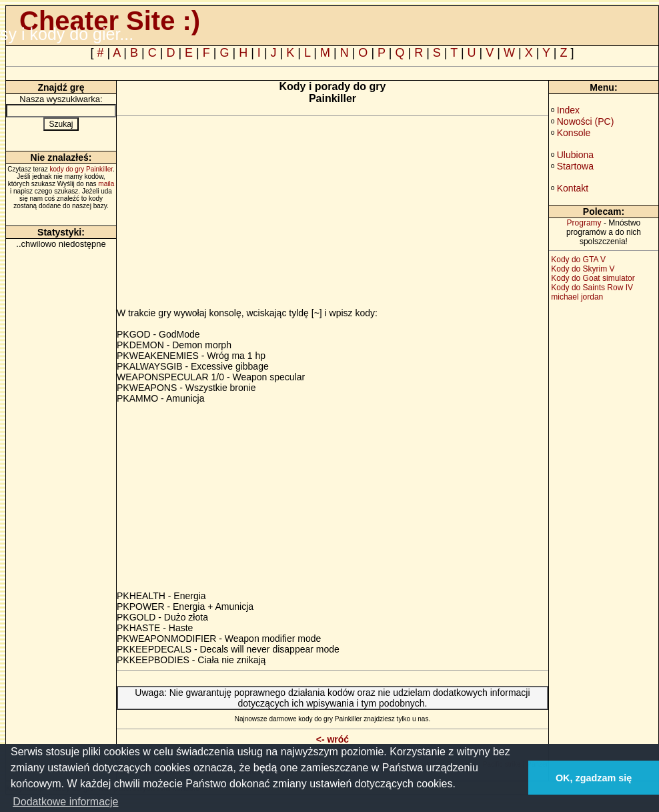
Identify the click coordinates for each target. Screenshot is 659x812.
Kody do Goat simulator (593, 278)
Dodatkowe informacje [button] (65, 802)
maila (106, 184)
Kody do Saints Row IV (592, 288)
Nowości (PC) (586, 121)
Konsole (574, 133)
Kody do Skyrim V (583, 269)
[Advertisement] (229, 214)
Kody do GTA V (578, 260)
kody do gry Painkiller (82, 169)
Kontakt (573, 188)
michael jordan (577, 297)
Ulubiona (575, 155)
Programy (584, 223)
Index (568, 110)
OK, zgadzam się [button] (594, 778)
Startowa (575, 166)
